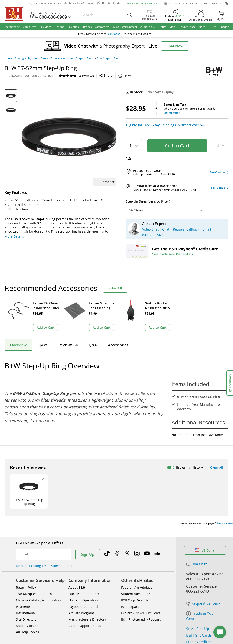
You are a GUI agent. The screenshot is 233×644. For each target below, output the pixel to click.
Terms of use (119, 601)
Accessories (118, 345)
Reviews (68, 345)
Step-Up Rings (85, 58)
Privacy (142, 601)
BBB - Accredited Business (27, 586)
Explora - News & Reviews (141, 543)
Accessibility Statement (201, 603)
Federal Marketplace (137, 518)
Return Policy (26, 518)
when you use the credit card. (196, 109)
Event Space (130, 537)
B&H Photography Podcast (141, 549)
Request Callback (203, 533)
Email (24, 484)
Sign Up (88, 484)
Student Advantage (136, 524)
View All (115, 288)
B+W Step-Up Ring (108, 58)
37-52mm (166, 210)
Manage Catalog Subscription (38, 530)
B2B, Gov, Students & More (44, 3)
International (26, 543)
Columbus (114, 34)
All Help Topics (27, 562)
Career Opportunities (85, 556)
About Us (195, 3)
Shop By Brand (27, 556)
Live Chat (216, 3)
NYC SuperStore (176, 3)
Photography (23, 58)
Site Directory (26, 549)
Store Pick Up (198, 559)
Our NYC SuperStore (84, 524)
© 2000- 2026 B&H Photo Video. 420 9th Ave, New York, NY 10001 (57, 603)
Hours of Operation (83, 530)
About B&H (77, 518)
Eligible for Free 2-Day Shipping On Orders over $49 (166, 125)
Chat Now (175, 46)
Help (206, 3)
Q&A (93, 345)
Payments (23, 537)
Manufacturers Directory (87, 549)
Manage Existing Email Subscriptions (44, 496)
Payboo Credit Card (83, 537)
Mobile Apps (161, 587)
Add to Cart (177, 146)
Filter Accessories (62, 58)
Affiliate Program (81, 543)
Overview (18, 345)
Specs (43, 345)
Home (8, 58)
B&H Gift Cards (199, 565)
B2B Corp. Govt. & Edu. (138, 530)
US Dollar (205, 480)
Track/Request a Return (34, 524)
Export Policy (166, 601)
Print (124, 76)
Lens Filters (41, 58)
